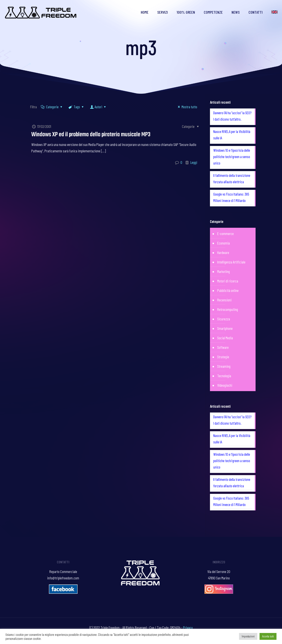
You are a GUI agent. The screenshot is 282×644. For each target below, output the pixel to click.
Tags (77, 107)
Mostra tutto (187, 107)
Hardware (223, 252)
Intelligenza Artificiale (231, 262)
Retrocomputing (228, 309)
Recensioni (224, 300)
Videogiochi (225, 385)
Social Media (225, 338)
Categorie (52, 107)
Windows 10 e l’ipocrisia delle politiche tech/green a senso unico (232, 157)
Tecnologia (224, 376)
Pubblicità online (228, 290)
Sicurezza (224, 319)
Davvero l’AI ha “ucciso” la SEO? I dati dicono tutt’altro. (232, 116)
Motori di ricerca (228, 281)
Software (223, 347)
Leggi (194, 162)
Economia (224, 243)
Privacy (188, 627)
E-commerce (225, 233)
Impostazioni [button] (248, 636)
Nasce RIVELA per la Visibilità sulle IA (232, 135)
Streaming (224, 366)
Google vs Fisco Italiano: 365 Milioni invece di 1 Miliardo (231, 197)
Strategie (223, 357)
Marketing (224, 271)
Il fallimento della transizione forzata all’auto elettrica (232, 178)
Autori (98, 107)
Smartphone (225, 328)
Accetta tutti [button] (268, 636)
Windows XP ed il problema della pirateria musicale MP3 (91, 135)
